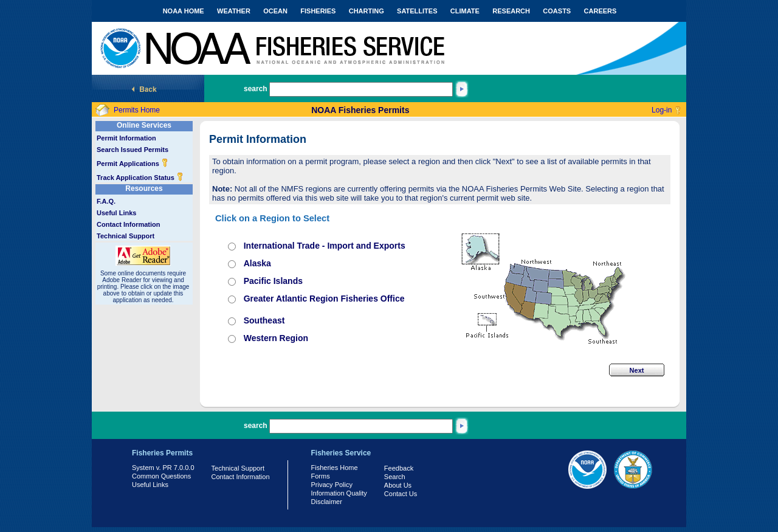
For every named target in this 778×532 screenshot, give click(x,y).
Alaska (257, 263)
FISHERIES (318, 11)
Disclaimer (327, 502)
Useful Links (116, 213)
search (256, 89)
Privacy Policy (332, 485)
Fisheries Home (335, 468)
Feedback (399, 468)
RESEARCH (511, 11)
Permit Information (126, 138)
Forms (321, 476)
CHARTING (367, 11)
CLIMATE (465, 11)
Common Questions (161, 476)
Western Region (276, 338)
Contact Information (129, 224)
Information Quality (339, 493)
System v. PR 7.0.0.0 (163, 468)
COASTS (557, 11)
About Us (398, 485)
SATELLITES (417, 11)
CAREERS (601, 11)
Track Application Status (140, 178)
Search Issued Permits (133, 150)
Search (395, 477)
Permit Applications (133, 164)
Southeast (264, 320)
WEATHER (234, 11)
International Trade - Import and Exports (325, 246)
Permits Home (137, 110)
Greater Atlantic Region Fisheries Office (324, 299)
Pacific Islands (273, 281)
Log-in (662, 110)
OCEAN (275, 11)
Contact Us (401, 494)
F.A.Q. (106, 201)
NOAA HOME (184, 11)
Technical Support (126, 236)
